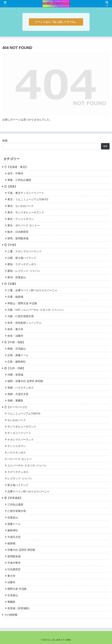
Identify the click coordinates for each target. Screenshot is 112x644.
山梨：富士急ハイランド (22, 258)
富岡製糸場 (14, 556)
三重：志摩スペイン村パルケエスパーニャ (32, 290)
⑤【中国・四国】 (15, 342)
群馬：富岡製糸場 (18, 238)
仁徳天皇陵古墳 (17, 511)
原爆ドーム (14, 524)
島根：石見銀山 (17, 349)
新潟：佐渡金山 (17, 277)
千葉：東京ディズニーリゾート (26, 193)
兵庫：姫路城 (15, 297)
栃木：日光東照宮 (18, 232)
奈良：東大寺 (15, 329)
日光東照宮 (14, 569)
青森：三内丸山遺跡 (19, 180)
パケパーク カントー (20, 459)
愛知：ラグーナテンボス (22, 264)
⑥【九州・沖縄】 (15, 368)
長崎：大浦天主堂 (18, 394)
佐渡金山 (13, 518)
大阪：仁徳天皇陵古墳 (21, 316)
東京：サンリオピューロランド (26, 212)
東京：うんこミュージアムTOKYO (28, 199)
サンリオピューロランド (22, 427)
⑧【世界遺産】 (13, 498)
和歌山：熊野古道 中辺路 (22, 303)
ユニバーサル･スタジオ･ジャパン (27, 465)
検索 (5, 141)
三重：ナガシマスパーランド (24, 251)
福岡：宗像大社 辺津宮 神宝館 (25, 381)
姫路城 (11, 543)
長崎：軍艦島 (15, 401)
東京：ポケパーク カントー (24, 225)
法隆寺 (11, 582)
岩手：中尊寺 (15, 174)
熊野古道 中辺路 (17, 589)
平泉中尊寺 (14, 563)
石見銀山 (13, 595)
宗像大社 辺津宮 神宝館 (21, 550)
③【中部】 (11, 245)
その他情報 (11, 615)
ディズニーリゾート (19, 433)
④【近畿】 (11, 284)
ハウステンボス (17, 453)
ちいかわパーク (17, 420)
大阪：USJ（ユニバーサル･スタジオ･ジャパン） (36, 310)
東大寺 (11, 576)
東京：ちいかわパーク (21, 206)
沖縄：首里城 (15, 375)
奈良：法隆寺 (15, 336)
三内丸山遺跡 (15, 505)
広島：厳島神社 (17, 362)
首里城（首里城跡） (19, 608)
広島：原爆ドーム (18, 355)
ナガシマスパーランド (21, 440)
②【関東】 (11, 187)
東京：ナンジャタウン (21, 219)
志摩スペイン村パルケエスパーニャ (28, 492)
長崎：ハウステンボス (21, 388)
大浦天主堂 (14, 537)
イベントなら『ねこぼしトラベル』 (56, 22)
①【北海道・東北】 (16, 167)
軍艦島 (11, 602)
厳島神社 (13, 530)
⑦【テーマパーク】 (16, 407)
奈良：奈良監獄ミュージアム (24, 323)
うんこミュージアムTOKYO (24, 414)
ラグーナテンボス (18, 472)
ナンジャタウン (17, 446)
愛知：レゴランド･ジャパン (24, 271)
